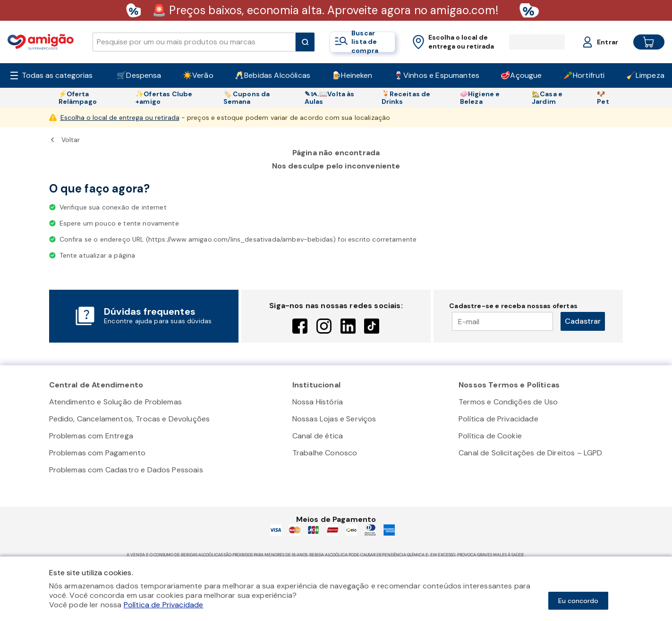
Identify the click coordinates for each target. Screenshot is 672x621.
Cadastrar (583, 321)
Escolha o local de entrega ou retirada (120, 117)
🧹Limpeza (645, 75)
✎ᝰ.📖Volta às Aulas (330, 98)
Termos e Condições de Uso (508, 402)
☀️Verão (198, 75)
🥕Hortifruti (584, 75)
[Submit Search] (305, 42)
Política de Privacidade (498, 419)
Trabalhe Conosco (325, 453)
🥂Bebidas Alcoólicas (272, 75)
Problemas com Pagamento (98, 453)
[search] (194, 42)
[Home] (41, 42)
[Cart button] (641, 42)
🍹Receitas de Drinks (406, 98)
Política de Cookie (490, 436)
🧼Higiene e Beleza (480, 98)
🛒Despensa (139, 75)
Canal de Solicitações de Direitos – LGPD (530, 453)
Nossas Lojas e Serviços (334, 419)
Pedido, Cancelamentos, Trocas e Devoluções (130, 419)
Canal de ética (318, 436)
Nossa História (318, 402)
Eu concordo (578, 601)
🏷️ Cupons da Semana (247, 98)
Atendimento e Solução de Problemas (115, 402)
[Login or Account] (591, 42)
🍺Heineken (352, 75)
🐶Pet (603, 98)
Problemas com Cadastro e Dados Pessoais (126, 470)
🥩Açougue (521, 75)
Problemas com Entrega (91, 436)
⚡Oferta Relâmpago (78, 98)
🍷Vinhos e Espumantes (437, 75)
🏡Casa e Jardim (547, 98)
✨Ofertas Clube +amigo (164, 98)
